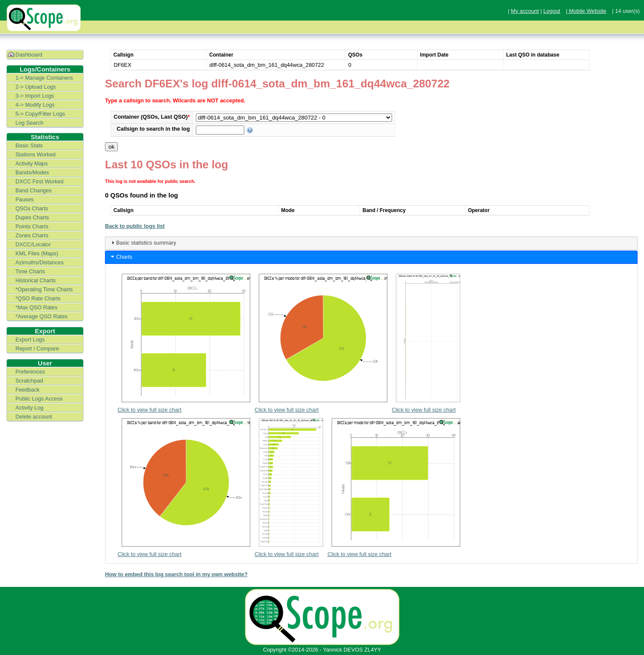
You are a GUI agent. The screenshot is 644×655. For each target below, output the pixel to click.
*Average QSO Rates (41, 316)
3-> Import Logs (35, 96)
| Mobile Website (586, 11)
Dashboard (29, 55)
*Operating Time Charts (44, 289)
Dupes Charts (32, 217)
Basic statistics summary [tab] (143, 242)
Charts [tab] (121, 257)
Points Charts (32, 226)
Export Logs (30, 339)
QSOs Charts (32, 208)
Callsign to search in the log (153, 129)
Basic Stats (29, 145)
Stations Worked (36, 154)
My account (525, 11)
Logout (552, 11)
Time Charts (30, 271)
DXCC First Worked (39, 181)
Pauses (25, 199)
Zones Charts (32, 235)
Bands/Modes (32, 172)
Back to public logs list (135, 226)
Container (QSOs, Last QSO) (152, 117)
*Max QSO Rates (36, 307)
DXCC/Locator (33, 244)
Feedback (27, 390)
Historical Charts (36, 280)
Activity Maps (31, 163)
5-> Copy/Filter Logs (40, 114)
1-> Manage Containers (44, 78)
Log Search (29, 123)
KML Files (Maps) (37, 253)
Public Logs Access (39, 399)
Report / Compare (37, 348)
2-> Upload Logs (36, 87)
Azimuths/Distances (39, 262)
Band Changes (34, 190)
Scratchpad (29, 381)
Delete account (34, 417)
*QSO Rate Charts (38, 298)
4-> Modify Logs (35, 105)
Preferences (30, 372)
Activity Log (29, 408)
